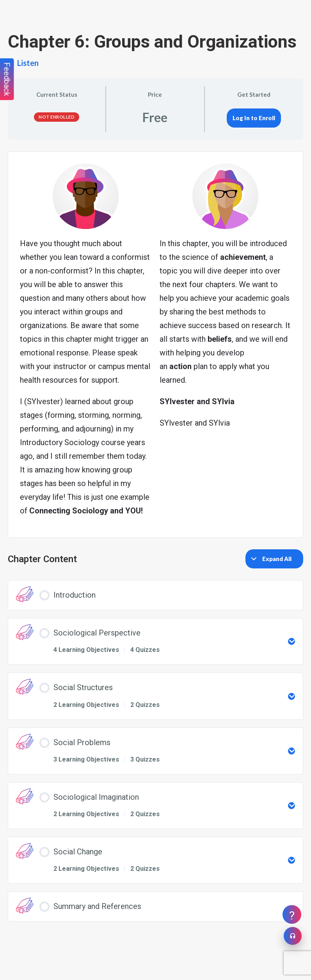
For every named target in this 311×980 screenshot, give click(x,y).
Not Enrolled (57, 117)
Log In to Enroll (254, 118)
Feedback (7, 79)
